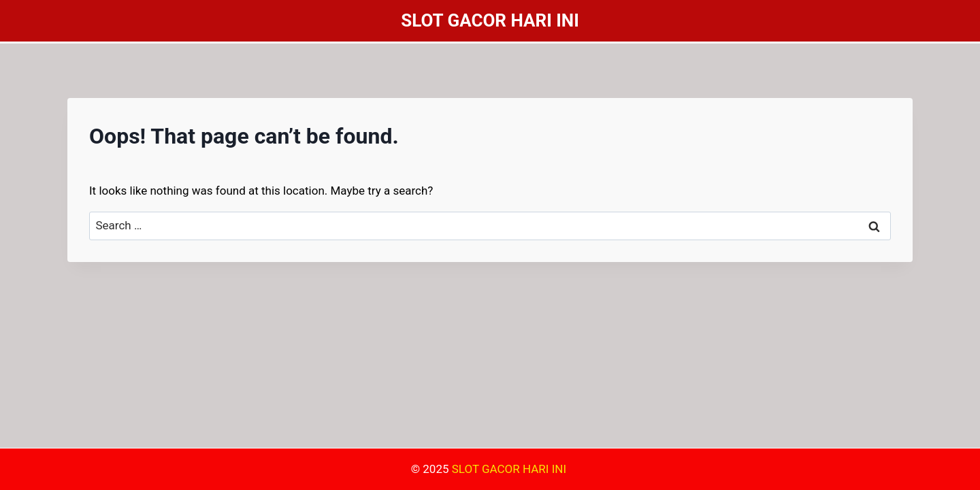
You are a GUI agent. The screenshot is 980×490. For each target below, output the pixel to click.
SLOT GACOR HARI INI (511, 469)
